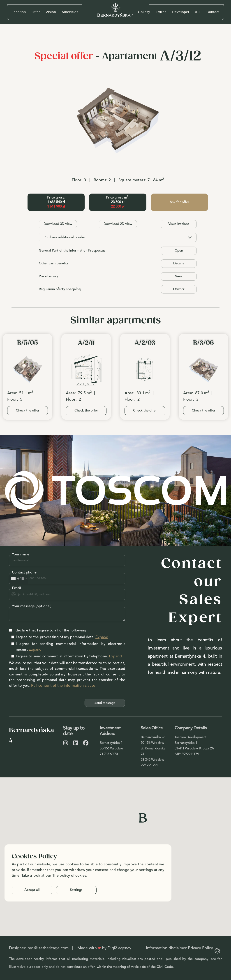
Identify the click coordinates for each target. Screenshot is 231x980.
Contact (213, 12)
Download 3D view (58, 224)
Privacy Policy (200, 948)
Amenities (70, 12)
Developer (181, 12)
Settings (76, 890)
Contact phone (24, 573)
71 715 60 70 (109, 754)
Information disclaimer (166, 948)
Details (179, 264)
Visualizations (179, 224)
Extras (161, 12)
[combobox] (19, 579)
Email (16, 588)
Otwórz (179, 289)
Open (179, 251)
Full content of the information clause (63, 686)
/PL (198, 12)
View (179, 276)
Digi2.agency (119, 948)
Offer (36, 12)
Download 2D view (118, 224)
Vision (51, 12)
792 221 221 (149, 766)
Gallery (144, 12)
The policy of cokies (69, 876)
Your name (21, 555)
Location (19, 12)
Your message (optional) (32, 606)
